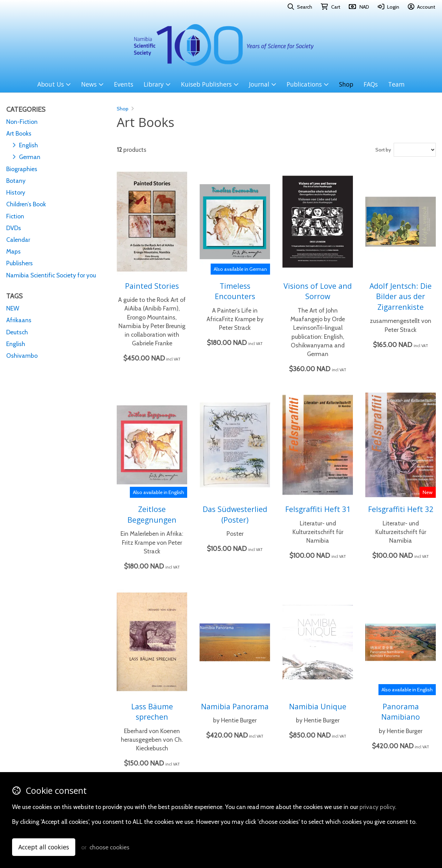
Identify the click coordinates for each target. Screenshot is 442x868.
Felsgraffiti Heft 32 (401, 509)
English (16, 344)
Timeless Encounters (235, 291)
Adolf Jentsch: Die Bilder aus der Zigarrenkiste (401, 296)
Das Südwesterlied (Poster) (235, 514)
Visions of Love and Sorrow (318, 291)
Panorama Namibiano (401, 712)
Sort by (383, 150)
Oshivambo (22, 356)
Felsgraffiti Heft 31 (318, 509)
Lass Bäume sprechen (152, 712)
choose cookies (109, 847)
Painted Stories (152, 286)
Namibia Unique (318, 706)
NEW (13, 308)
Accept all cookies (44, 847)
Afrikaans (19, 320)
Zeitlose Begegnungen (152, 514)
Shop (123, 109)
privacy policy (377, 807)
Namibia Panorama (235, 706)
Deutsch (17, 332)
